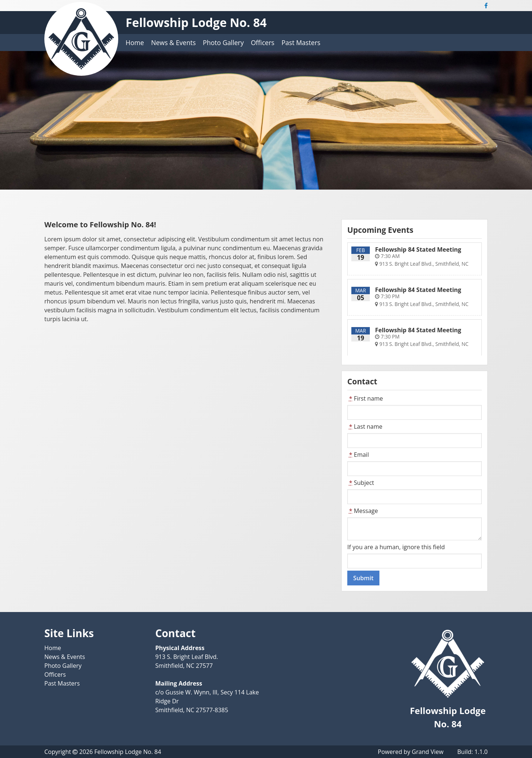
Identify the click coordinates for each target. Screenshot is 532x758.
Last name (365, 426)
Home (135, 43)
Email (358, 455)
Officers (263, 43)
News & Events (173, 43)
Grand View (428, 752)
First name (365, 398)
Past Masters (301, 43)
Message (363, 511)
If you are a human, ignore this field (396, 547)
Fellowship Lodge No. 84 (196, 22)
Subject (361, 483)
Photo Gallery (223, 43)
